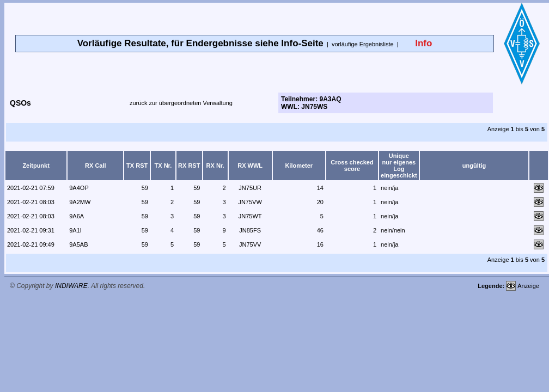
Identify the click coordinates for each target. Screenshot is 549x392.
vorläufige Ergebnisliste (363, 44)
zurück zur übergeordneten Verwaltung (181, 103)
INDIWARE (71, 286)
